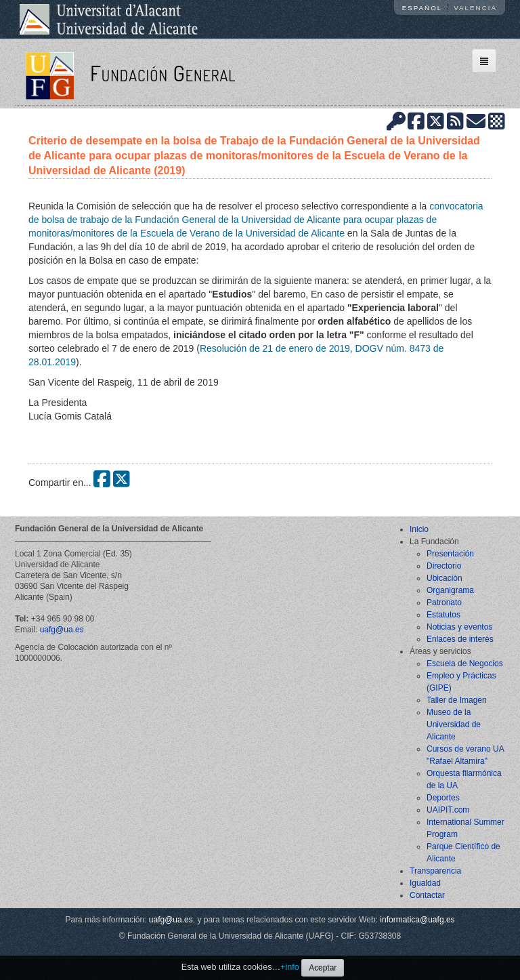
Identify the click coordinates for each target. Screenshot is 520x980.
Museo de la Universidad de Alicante (454, 724)
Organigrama (450, 590)
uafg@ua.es (62, 630)
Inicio (419, 529)
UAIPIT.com (448, 810)
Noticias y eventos (459, 627)
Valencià (475, 8)
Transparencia (435, 871)
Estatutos (443, 615)
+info (290, 967)
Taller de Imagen (457, 700)
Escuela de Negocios (465, 663)
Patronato (444, 603)
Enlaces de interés (460, 639)
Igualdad (425, 883)
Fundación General (163, 73)
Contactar (427, 895)
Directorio (444, 566)
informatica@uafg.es (417, 920)
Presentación (450, 554)
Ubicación (445, 578)
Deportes (443, 798)
